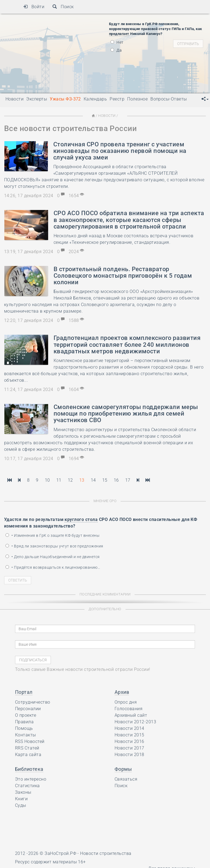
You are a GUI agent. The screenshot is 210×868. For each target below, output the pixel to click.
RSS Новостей (30, 741)
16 (116, 480)
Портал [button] (24, 692)
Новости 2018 (129, 755)
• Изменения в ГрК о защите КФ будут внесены (52, 535)
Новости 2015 (129, 735)
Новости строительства (106, 853)
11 (59, 480)
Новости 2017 (129, 748)
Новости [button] (14, 99)
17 (128, 480)
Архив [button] (122, 692)
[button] (205, 99)
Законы (23, 792)
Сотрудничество (33, 702)
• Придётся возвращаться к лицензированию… (53, 567)
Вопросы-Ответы (169, 99)
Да (116, 50)
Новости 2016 (129, 741)
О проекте (26, 715)
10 (47, 480)
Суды (21, 805)
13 (82, 480)
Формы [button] (123, 769)
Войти (34, 7)
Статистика (27, 786)
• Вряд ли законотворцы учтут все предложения (54, 546)
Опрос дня (126, 702)
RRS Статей (27, 748)
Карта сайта (28, 755)
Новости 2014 (129, 728)
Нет (117, 42)
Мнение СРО (105, 501)
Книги (21, 799)
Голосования (129, 709)
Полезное (137, 99)
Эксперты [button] (37, 99)
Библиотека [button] (29, 769)
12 (70, 480)
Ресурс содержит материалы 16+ (50, 862)
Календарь (95, 99)
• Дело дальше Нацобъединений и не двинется (53, 557)
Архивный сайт (131, 715)
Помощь (24, 728)
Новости (107, 116)
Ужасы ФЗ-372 (65, 99)
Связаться (126, 779)
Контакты (26, 735)
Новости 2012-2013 (135, 722)
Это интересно (31, 779)
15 (105, 480)
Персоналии (28, 709)
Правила (24, 722)
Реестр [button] (117, 99)
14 (93, 480)
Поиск (63, 7)
